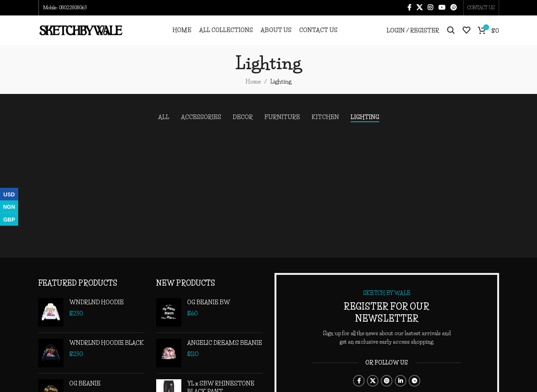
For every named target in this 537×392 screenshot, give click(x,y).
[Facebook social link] (409, 8)
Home (253, 91)
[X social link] (419, 8)
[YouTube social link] (442, 8)
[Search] (451, 36)
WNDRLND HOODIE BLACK (107, 352)
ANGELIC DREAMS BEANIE (225, 352)
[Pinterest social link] (453, 8)
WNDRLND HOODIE (96, 312)
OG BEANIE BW (209, 312)
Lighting (281, 91)
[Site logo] (81, 35)
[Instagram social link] (430, 8)
